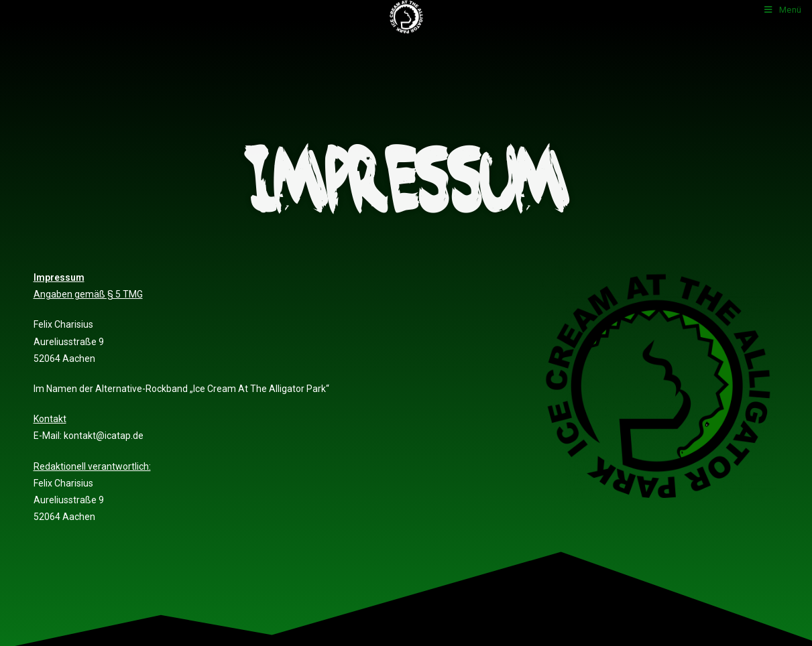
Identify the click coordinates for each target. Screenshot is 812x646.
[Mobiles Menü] (783, 10)
